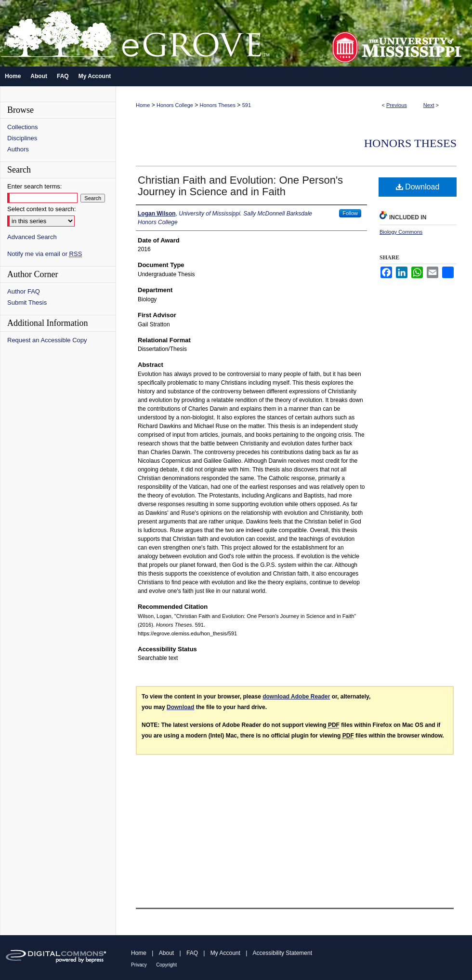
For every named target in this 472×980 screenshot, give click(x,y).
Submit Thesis (27, 302)
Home (143, 105)
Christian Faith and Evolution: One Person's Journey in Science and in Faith (240, 186)
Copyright (166, 965)
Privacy (139, 965)
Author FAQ (24, 291)
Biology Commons (401, 232)
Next (429, 105)
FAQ (192, 953)
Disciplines (22, 138)
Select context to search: (41, 209)
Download (418, 187)
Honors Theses (218, 105)
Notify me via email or (45, 254)
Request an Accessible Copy (47, 340)
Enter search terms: (34, 186)
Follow (350, 213)
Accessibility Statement (282, 953)
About (166, 953)
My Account (225, 953)
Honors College (175, 105)
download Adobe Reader (296, 697)
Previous (397, 105)
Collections (23, 127)
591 (247, 105)
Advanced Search (32, 237)
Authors (18, 149)
